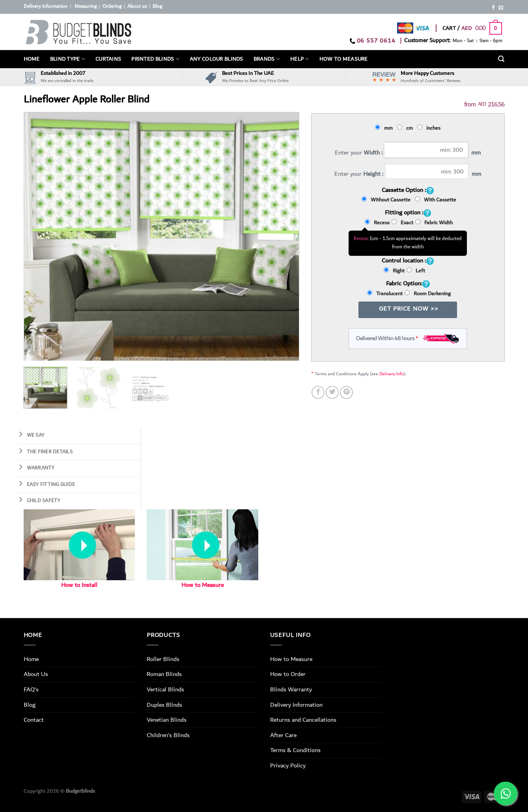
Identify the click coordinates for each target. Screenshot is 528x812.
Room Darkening (428, 294)
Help (300, 59)
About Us (36, 674)
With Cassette (436, 200)
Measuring (86, 7)
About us (137, 7)
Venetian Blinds (167, 720)
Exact (402, 223)
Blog (157, 7)
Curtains (108, 59)
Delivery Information (46, 7)
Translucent (385, 294)
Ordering (112, 7)
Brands (267, 59)
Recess (377, 223)
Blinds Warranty (291, 689)
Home (32, 59)
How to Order (288, 674)
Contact (34, 720)
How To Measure (344, 59)
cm (406, 128)
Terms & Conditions (295, 750)
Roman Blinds (164, 674)
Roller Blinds (163, 659)
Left (416, 271)
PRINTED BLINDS (155, 59)
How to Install (79, 585)
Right (394, 271)
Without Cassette (387, 200)
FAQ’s (31, 689)
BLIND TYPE (68, 59)
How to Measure (202, 585)
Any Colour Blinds (216, 59)
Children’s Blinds (168, 735)
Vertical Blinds (165, 689)
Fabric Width (434, 223)
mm (385, 128)
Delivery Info (392, 374)
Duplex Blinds (164, 705)
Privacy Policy (288, 765)
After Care (283, 735)
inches (430, 128)
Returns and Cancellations (303, 720)
